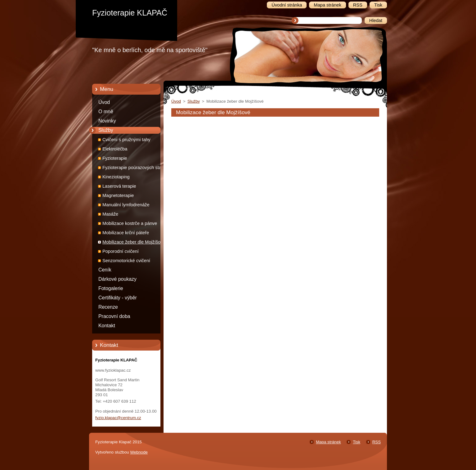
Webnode (139, 452)
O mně (106, 112)
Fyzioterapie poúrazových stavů (134, 168)
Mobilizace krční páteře (126, 233)
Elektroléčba (115, 149)
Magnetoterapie (118, 195)
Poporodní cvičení (121, 251)
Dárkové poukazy (117, 279)
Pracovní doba (114, 316)
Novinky (107, 121)
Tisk (357, 442)
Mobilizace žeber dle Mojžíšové (134, 242)
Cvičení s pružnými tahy (126, 140)
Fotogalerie (111, 288)
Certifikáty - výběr (118, 298)
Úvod (104, 102)
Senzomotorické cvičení (126, 261)
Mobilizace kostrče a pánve (130, 223)
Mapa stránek (328, 442)
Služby (106, 130)
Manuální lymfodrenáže (126, 205)
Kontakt (107, 326)
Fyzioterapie (115, 158)
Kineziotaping (116, 177)
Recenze (108, 307)
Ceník (105, 270)
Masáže (110, 214)
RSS (377, 442)
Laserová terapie (119, 186)
